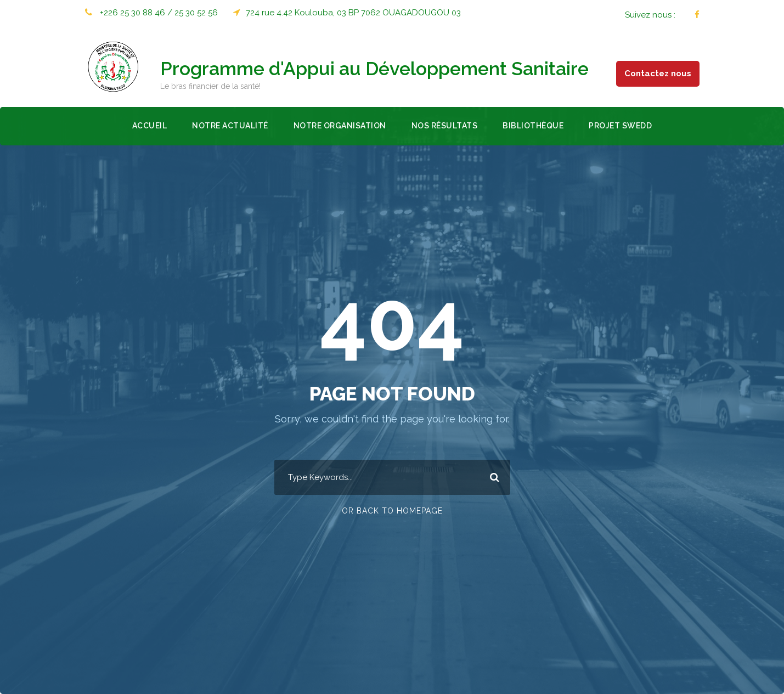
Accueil (150, 126)
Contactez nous (658, 74)
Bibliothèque (533, 126)
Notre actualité (230, 126)
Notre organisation (340, 126)
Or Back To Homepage (392, 511)
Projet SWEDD (620, 126)
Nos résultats (445, 126)
